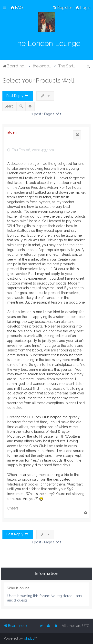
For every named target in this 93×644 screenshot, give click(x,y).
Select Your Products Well (38, 80)
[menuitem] (17, 8)
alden (12, 132)
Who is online (18, 588)
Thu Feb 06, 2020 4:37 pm (31, 150)
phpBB (29, 638)
